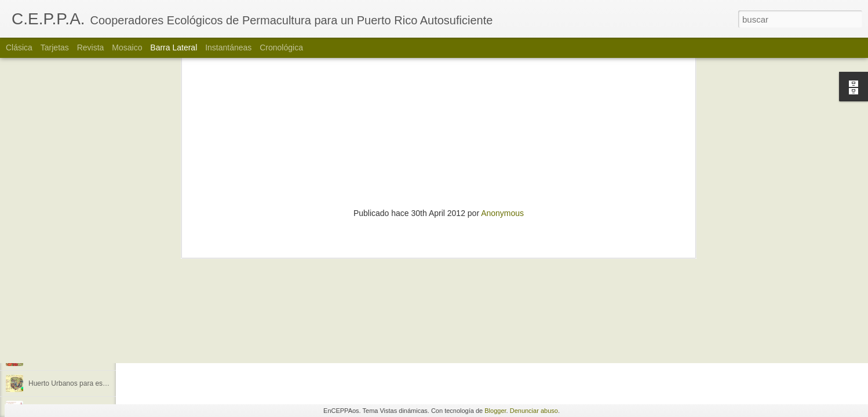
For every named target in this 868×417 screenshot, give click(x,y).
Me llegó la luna (53, 331)
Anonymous (502, 60)
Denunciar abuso (534, 411)
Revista (91, 47)
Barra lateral (174, 47)
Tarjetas (55, 47)
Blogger (495, 411)
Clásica (19, 47)
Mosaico (127, 47)
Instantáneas (228, 47)
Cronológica (281, 47)
